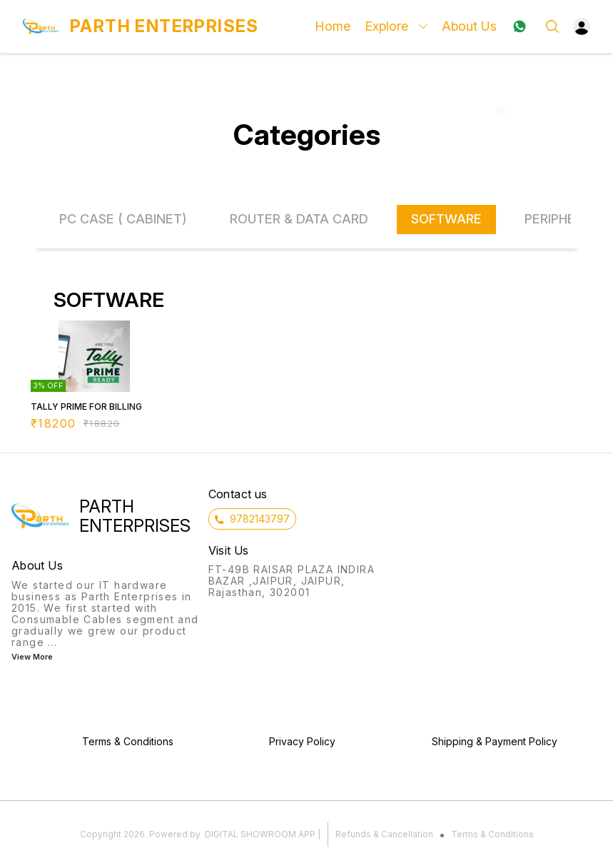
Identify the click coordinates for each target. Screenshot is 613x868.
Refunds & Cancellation (384, 834)
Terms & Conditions (492, 834)
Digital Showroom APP (260, 834)
